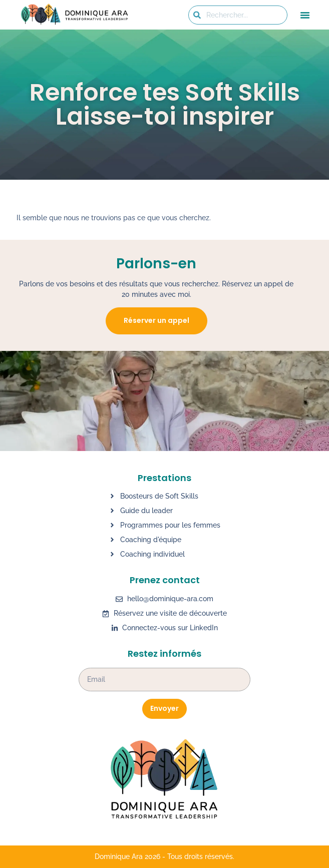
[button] (305, 15)
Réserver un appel (156, 320)
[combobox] (238, 15)
